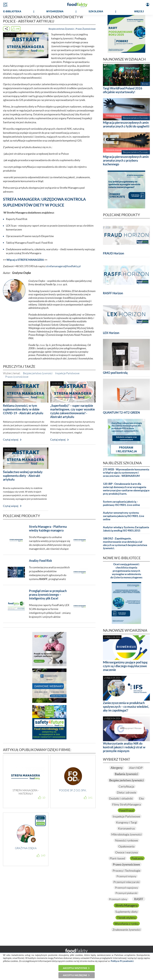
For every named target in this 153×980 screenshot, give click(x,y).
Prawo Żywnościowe (86, 29)
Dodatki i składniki (121, 798)
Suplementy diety (126, 912)
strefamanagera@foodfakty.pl (63, 266)
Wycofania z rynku (126, 924)
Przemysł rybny (118, 899)
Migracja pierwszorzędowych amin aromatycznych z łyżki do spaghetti (126, 124)
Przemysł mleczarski (126, 882)
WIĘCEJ (139, 11)
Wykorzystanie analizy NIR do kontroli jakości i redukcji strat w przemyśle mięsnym (124, 747)
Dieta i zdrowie (126, 792)
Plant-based (117, 858)
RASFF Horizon (113, 293)
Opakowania (126, 846)
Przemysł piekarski (126, 893)
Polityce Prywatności (122, 961)
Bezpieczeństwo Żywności (61, 29)
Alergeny (117, 768)
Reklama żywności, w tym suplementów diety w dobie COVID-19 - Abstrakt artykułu (23, 409)
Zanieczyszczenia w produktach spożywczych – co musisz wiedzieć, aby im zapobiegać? (126, 707)
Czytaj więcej (11, 440)
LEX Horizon (111, 333)
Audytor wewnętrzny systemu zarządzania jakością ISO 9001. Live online (124, 516)
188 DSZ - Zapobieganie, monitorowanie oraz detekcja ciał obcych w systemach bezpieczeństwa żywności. (125, 543)
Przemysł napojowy (126, 888)
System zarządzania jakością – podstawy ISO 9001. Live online (121, 503)
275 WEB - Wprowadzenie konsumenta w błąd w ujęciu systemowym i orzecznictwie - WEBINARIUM (126, 473)
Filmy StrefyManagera (126, 804)
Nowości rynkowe (126, 840)
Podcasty (137, 858)
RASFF (139, 899)
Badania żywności (126, 774)
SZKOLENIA (96, 11)
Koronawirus (126, 828)
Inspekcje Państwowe (67, 373)
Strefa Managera (126, 905)
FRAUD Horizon (113, 253)
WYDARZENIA (55, 11)
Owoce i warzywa (126, 852)
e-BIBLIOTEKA (12, 11)
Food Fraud (126, 810)
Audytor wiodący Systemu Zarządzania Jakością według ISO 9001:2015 (126, 529)
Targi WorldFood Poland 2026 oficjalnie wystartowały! (123, 90)
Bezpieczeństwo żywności (38, 373)
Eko (141, 798)
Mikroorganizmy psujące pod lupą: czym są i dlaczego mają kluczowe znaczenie (125, 666)
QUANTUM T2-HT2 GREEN (121, 412)
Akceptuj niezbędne (75, 975)
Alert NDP (136, 768)
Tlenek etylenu (126, 918)
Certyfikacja (126, 786)
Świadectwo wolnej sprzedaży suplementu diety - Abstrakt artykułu (23, 476)
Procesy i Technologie (126, 871)
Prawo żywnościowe (17, 377)
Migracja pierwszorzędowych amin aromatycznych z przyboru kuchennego (126, 160)
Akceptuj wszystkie (75, 968)
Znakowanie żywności (126, 930)
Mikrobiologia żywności (126, 834)
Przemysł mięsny (126, 876)
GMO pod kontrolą (115, 373)
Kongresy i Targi (126, 822)
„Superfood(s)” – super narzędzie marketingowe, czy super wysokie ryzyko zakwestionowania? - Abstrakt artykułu (73, 411)
